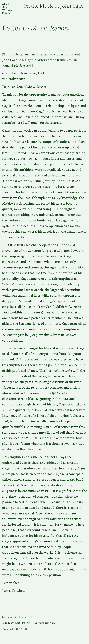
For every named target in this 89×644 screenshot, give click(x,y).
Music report (22, 65)
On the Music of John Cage (53, 5)
